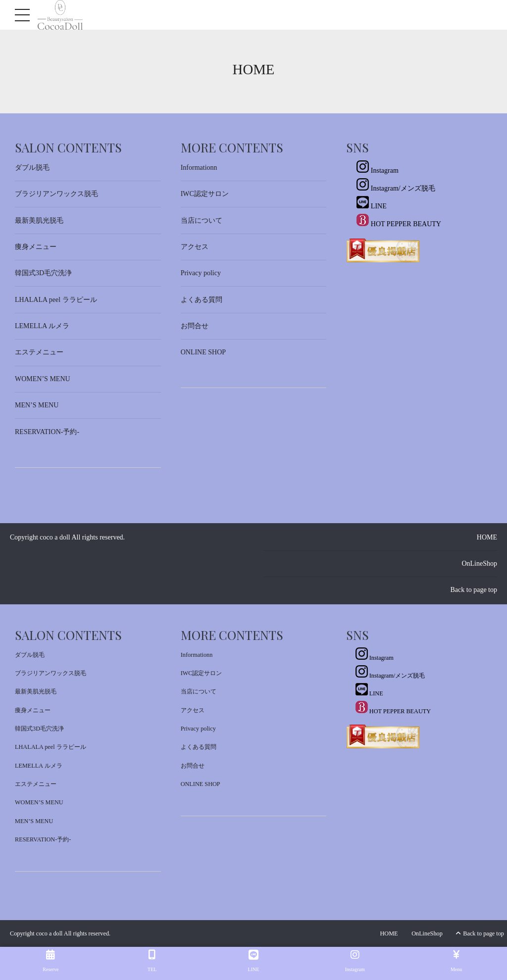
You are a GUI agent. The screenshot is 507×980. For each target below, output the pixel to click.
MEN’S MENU (37, 405)
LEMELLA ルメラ (42, 326)
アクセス (195, 247)
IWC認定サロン (205, 194)
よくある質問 (202, 300)
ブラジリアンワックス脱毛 (56, 194)
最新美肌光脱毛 (39, 220)
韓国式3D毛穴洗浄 (43, 273)
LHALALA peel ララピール (56, 300)
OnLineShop (479, 563)
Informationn (199, 168)
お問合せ (195, 326)
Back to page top (474, 590)
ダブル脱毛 (32, 168)
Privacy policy (201, 273)
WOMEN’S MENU (43, 379)
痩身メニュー (36, 247)
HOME (487, 537)
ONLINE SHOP (203, 352)
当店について (202, 220)
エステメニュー (39, 352)
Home (254, 69)
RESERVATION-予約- (47, 432)
